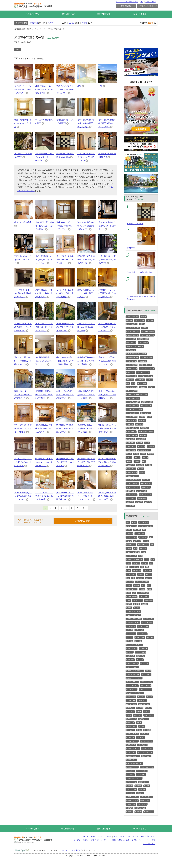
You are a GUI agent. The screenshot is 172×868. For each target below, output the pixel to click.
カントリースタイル (145, 495)
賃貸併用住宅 (130, 491)
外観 (100, 86)
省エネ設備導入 (131, 450)
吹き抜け (145, 563)
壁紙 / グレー (138, 715)
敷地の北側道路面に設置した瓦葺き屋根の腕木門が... (65, 395)
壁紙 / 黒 (129, 715)
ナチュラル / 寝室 (131, 789)
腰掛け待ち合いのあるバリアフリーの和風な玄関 (65, 462)
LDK (151, 537)
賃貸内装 (137, 604)
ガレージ (149, 574)
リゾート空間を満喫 (148, 331)
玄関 (144, 530)
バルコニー (136, 563)
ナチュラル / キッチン (147, 767)
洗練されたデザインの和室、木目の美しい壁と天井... (65, 226)
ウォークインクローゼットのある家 (137, 395)
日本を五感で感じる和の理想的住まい (141, 272)
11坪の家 (129, 458)
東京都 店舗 (130, 424)
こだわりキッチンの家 (133, 328)
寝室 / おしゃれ (144, 782)
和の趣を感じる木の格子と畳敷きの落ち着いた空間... (107, 496)
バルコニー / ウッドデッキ (134, 678)
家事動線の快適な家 (132, 335)
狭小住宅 (143, 317)
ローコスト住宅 (131, 339)
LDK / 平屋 (149, 708)
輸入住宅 (151, 387)
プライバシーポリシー (100, 840)
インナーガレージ (132, 472)
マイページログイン (148, 6)
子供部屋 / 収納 (145, 801)
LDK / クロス (130, 712)
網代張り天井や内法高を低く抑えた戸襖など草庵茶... (86, 361)
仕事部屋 (142, 589)
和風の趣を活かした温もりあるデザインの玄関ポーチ (23, 395)
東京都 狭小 (145, 428)
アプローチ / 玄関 (131, 537)
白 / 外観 (134, 522)
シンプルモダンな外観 (146, 526)
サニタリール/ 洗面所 (133, 552)
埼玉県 (147, 443)
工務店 (72, 23)
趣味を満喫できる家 (132, 357)
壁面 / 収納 (129, 641)
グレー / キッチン (142, 771)
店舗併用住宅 (146, 487)
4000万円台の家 (143, 343)
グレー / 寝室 (130, 793)
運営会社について (148, 836)
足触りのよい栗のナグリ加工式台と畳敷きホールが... (107, 361)
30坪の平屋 (139, 502)
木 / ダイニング (146, 756)
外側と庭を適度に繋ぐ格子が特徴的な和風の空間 (107, 260)
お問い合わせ (150, 2)
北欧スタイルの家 (146, 406)
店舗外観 (145, 604)
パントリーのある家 (132, 406)
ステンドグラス (144, 597)
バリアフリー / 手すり (146, 376)
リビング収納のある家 (133, 398)
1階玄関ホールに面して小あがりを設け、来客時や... (44, 157)
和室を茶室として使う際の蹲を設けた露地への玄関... (44, 327)
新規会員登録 (126, 6)
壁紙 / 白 (147, 712)
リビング (129, 541)
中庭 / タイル (144, 663)
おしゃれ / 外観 (144, 522)
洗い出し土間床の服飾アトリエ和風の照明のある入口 (23, 361)
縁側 (142, 567)
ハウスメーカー (55, 23)
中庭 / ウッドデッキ (132, 663)
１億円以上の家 (131, 350)
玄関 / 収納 (150, 637)
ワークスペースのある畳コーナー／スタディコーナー (65, 260)
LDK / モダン (130, 708)
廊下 (143, 585)
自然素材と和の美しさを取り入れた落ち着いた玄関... (86, 428)
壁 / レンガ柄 (130, 730)
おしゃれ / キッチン (132, 767)
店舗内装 (129, 604)
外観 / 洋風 (137, 530)
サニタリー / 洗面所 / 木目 (134, 619)
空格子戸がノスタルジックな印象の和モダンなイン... (65, 90)
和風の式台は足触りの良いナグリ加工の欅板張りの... (44, 90)
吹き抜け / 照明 (131, 697)
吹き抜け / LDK (142, 700)
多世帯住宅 (146, 480)
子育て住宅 (150, 320)
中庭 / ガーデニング (132, 667)
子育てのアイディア (132, 476)
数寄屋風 (137, 585)
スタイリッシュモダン (142, 582)
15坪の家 (137, 461)
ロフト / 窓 (140, 660)
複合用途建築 (149, 600)
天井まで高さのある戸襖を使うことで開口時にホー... (107, 395)
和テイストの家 (142, 383)
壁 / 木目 (142, 726)
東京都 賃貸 (139, 424)
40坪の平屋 (130, 502)
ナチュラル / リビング (133, 749)
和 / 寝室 (147, 786)
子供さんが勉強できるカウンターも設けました (107, 226)
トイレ (143, 552)
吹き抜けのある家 (132, 387)
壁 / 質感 (139, 730)
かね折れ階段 (137, 571)
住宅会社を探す (68, 14)
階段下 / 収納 (140, 656)
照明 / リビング (142, 745)
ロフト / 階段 (130, 660)
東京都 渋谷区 (130, 443)
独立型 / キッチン (143, 545)
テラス (128, 563)
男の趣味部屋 (142, 498)
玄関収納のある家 (147, 402)
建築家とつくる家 (143, 339)
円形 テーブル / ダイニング (134, 763)
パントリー (130, 652)
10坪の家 (151, 454)
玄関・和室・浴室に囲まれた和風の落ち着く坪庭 (86, 327)
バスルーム (143, 548)
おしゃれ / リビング (146, 741)
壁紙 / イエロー (144, 719)
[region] (66, 51)
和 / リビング (144, 734)
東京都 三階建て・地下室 (146, 432)
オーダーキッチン (146, 484)
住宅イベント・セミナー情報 (144, 840)
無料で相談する (104, 14)
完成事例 (34, 23)
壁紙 (134, 593)
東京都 (149, 417)
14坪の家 (129, 461)
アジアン (129, 585)
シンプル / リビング (132, 741)
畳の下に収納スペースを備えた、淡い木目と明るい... (44, 260)
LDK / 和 (139, 712)
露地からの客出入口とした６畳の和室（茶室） (86, 293)
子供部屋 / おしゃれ (132, 801)
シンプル (149, 578)
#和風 (18, 50)
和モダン (141, 469)
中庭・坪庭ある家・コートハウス (136, 354)
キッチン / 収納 (140, 637)
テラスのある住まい (132, 413)
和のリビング (130, 465)
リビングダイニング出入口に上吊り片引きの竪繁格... (65, 293)
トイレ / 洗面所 (131, 626)
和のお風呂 (140, 465)
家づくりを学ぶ (140, 14)
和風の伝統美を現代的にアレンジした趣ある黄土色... (65, 327)
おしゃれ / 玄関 (140, 534)
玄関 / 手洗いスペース (133, 623)
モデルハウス (140, 380)
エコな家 (142, 417)
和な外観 (149, 465)
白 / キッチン (130, 771)
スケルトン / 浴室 (143, 626)
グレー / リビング (147, 749)
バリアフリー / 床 (131, 376)
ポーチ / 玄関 (143, 537)
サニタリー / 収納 (147, 623)
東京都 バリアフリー (132, 428)
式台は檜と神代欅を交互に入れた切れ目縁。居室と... (65, 428)
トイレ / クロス (131, 634)
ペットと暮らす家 (132, 365)
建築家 (84, 23)
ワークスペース (131, 498)
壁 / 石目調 (147, 730)
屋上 (128, 578)
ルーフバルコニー (132, 689)
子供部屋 (142, 472)
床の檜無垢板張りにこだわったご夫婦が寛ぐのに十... (44, 361)
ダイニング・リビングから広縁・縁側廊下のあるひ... (23, 90)
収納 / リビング (131, 745)
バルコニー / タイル (132, 682)
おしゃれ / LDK (131, 700)
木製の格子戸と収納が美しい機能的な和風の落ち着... (86, 260)
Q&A (142, 2)
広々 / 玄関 (141, 697)
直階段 (128, 571)
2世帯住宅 (129, 320)
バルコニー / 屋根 (146, 686)
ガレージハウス (139, 320)
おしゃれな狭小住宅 (144, 450)
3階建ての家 (130, 380)
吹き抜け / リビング (132, 734)
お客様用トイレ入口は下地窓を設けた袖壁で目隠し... (107, 293)
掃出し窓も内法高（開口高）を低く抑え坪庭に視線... (65, 361)
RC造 (133, 383)
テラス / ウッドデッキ (133, 674)
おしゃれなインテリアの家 (134, 409)
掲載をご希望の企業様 (120, 840)
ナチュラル (140, 578)
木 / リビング (140, 737)
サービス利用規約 (81, 840)
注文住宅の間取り (132, 324)
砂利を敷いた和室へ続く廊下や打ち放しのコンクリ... (107, 123)
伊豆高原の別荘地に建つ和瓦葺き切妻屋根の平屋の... (44, 395)
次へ (84, 508)
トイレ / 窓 (129, 630)
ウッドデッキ (134, 567)
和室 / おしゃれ (142, 804)
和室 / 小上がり (149, 812)
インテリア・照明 (143, 593)
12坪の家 (145, 458)
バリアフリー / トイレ (143, 372)
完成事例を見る (32, 14)
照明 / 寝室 (142, 789)
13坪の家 (137, 458)
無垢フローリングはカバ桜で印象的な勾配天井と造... (65, 496)
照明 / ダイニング (131, 760)
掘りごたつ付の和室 (23, 222)
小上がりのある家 (132, 369)
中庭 (153, 559)
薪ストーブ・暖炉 (132, 597)
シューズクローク (132, 648)
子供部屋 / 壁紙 (131, 804)
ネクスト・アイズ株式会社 (72, 850)
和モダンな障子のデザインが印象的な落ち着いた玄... (86, 226)
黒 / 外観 (137, 608)
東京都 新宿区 (141, 439)
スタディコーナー (132, 589)
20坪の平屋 (148, 502)
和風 (133, 578)
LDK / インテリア (144, 704)
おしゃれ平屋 (130, 506)
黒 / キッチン (130, 775)
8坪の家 (136, 454)
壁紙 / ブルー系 (149, 715)
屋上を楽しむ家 (145, 413)
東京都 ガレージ (131, 420)
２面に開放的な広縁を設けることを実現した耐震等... (86, 395)
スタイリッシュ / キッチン (134, 778)
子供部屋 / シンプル (132, 797)
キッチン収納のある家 (133, 402)
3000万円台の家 (131, 343)
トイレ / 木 (129, 637)
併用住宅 (145, 328)
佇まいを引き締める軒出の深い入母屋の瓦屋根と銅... (107, 462)
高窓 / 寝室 (140, 793)
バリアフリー (130, 372)
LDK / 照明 (140, 708)
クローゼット (143, 648)
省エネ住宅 (141, 446)
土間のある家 (142, 361)
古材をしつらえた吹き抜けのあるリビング (23, 260)
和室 (79, 86)
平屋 (128, 383)
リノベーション (149, 844)
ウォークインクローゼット (134, 559)
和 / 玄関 (149, 697)
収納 (140, 556)
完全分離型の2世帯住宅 (133, 480)
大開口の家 (143, 387)
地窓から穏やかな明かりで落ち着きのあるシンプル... (23, 496)
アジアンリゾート (132, 495)
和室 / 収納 (138, 812)
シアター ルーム (131, 361)
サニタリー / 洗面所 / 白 (133, 611)
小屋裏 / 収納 (130, 656)
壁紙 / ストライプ (131, 726)
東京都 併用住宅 (131, 432)
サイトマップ (133, 836)
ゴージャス (130, 582)
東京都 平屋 (142, 420)
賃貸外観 (129, 608)
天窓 (151, 563)
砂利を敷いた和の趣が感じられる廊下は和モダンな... (86, 123)
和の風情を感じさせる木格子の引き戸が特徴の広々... (86, 462)
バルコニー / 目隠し (132, 686)
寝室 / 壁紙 (138, 786)
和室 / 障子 (129, 812)
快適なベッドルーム (145, 365)
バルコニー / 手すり (146, 682)
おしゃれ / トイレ (131, 556)
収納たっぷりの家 (132, 391)
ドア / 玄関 (129, 534)
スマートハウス (131, 446)
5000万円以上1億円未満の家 (135, 346)
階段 (147, 567)
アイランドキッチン (132, 484)
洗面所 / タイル (149, 619)
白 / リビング (130, 737)
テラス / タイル (146, 674)
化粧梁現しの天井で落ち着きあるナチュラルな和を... (44, 428)
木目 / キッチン (141, 775)
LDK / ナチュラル (131, 704)
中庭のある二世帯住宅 (135, 224)
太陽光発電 (151, 446)
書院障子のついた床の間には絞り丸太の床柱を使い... (107, 428)
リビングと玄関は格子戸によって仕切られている (86, 157)
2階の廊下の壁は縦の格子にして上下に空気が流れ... (44, 226)
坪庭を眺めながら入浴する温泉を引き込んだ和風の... (107, 327)
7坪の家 (129, 454)
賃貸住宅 (142, 324)
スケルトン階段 (131, 574)
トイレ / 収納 (139, 630)
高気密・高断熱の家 (132, 317)
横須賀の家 (131, 248)
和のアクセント (131, 469)
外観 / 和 (129, 530)
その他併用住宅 (141, 491)
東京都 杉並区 (130, 439)
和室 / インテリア (140, 808)
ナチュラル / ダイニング (145, 752)
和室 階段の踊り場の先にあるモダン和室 (23, 123)
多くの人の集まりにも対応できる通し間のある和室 (23, 462)
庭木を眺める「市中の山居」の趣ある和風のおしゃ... (44, 293)
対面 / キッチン (131, 545)
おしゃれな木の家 (132, 417)
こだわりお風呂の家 (147, 357)
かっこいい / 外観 (131, 526)
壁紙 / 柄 (139, 723)
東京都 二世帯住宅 (132, 435)
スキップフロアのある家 (147, 369)
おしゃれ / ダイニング (133, 756)
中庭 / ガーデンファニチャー (135, 671)
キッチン (146, 541)
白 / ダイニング (131, 752)
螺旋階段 (141, 574)
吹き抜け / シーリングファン (135, 693)
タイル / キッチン (131, 782)
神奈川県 (140, 443)
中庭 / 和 (148, 671)
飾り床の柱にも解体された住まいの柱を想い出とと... (44, 462)
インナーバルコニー (145, 689)
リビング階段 (147, 571)
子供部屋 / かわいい (146, 797)
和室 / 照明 (129, 808)
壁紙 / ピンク (130, 723)
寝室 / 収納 (138, 641)
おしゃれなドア (137, 600)
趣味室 (149, 589)
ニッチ (128, 600)
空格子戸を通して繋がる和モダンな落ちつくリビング (23, 428)
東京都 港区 (143, 435)
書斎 (149, 585)
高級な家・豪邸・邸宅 (133, 331)
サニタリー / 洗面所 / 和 (133, 615)
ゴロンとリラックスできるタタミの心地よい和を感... (44, 496)
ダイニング (137, 541)
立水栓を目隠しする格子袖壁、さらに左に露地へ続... (23, 327)
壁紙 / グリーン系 (131, 719)
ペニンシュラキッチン (133, 487)
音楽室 (128, 593)
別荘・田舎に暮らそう (147, 335)
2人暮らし (150, 380)
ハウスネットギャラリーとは (127, 2)
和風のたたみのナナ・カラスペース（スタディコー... (85, 496)
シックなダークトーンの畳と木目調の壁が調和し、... (23, 293)
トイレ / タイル (142, 634)
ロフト (147, 559)
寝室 (152, 545)
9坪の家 (143, 454)
